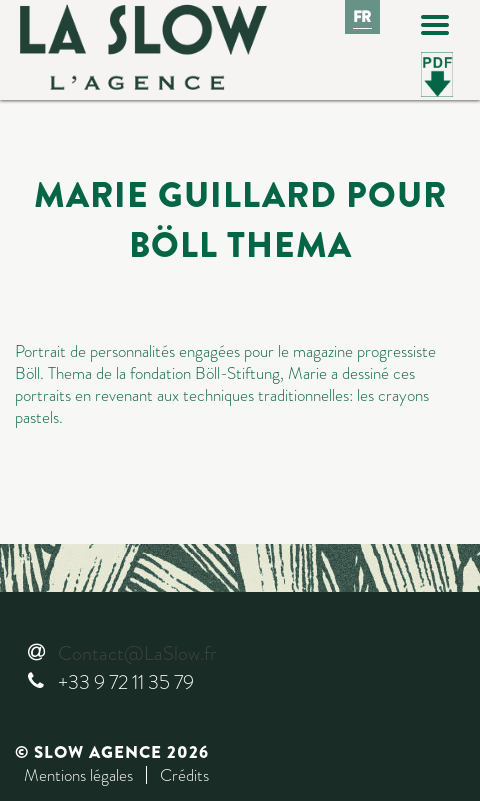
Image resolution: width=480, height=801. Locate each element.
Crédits (184, 775)
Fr (363, 17)
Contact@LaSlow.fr (137, 653)
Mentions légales (78, 775)
